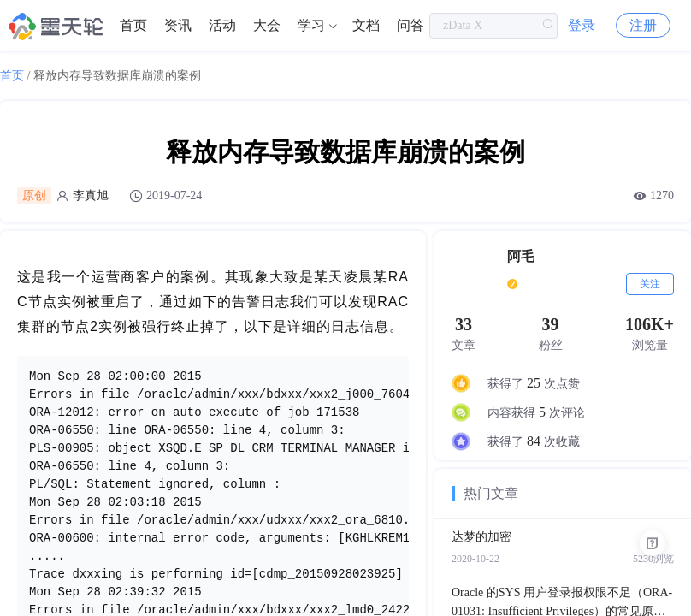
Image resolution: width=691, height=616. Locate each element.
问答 (410, 25)
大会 (267, 25)
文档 (366, 25)
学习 (311, 25)
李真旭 (91, 195)
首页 (133, 25)
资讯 (178, 25)
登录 (582, 25)
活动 (222, 25)
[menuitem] (133, 26)
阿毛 (521, 256)
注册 (643, 25)
